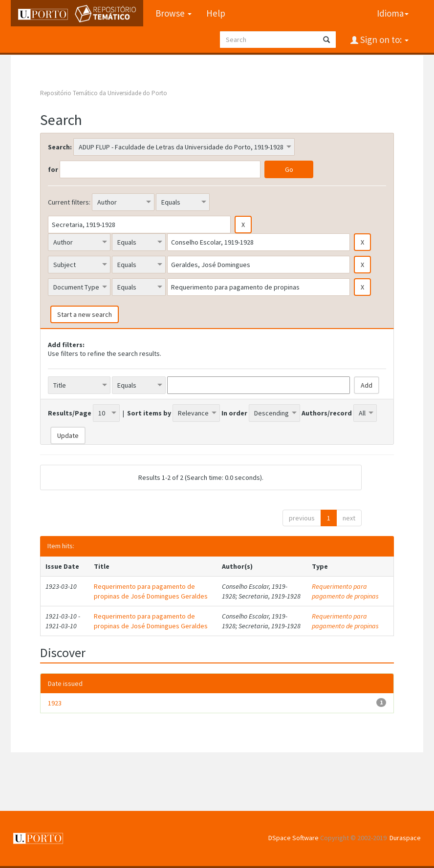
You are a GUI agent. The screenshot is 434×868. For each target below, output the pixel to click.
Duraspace (405, 838)
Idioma (393, 13)
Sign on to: (383, 40)
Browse (174, 13)
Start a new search (85, 314)
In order (234, 413)
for (53, 169)
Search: (60, 147)
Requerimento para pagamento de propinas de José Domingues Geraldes (151, 591)
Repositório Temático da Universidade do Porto (104, 93)
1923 (55, 703)
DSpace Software (293, 838)
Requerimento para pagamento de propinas (345, 591)
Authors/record (327, 413)
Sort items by (149, 413)
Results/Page (70, 413)
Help (216, 13)
